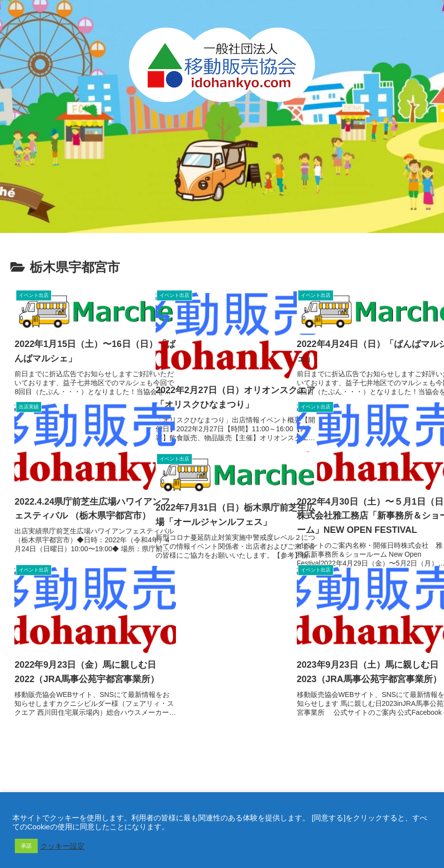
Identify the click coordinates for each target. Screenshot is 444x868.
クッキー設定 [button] (62, 846)
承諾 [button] (26, 846)
